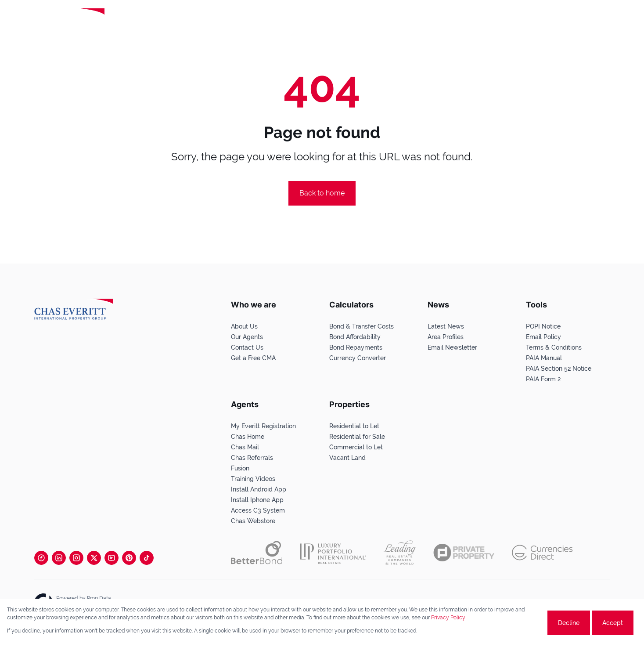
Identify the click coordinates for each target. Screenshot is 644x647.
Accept (613, 623)
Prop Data (99, 598)
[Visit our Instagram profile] (76, 558)
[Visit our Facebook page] (41, 558)
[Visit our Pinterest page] (129, 558)
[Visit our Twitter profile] (94, 558)
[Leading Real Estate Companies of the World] (142, 21)
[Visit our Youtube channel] (112, 558)
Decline (569, 623)
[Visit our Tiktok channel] (147, 558)
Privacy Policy (448, 618)
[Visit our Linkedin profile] (59, 558)
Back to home (322, 193)
